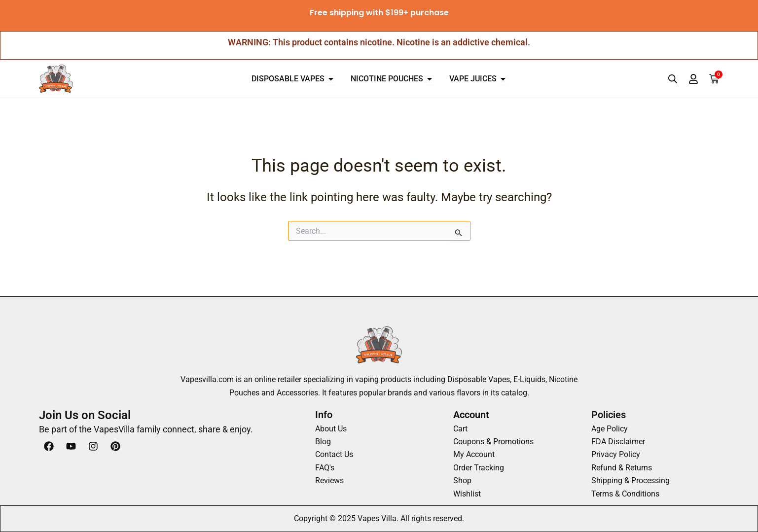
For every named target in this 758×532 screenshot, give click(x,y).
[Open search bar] (673, 79)
